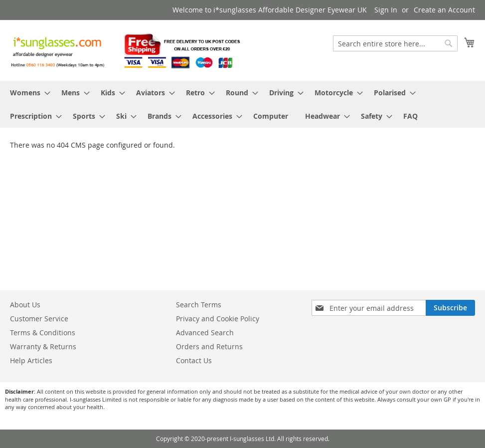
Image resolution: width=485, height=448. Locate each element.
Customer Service (39, 319)
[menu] (242, 104)
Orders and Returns (209, 346)
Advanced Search (205, 333)
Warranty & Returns (43, 346)
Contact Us (194, 360)
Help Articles (31, 360)
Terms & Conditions (43, 333)
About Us (25, 305)
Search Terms (199, 305)
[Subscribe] (450, 308)
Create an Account (444, 10)
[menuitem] (27, 93)
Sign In (386, 10)
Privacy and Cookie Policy (218, 319)
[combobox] (395, 43)
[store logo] (126, 50)
